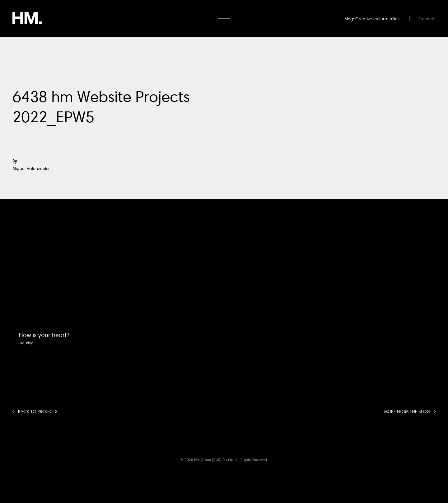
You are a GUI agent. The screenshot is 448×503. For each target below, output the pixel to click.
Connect (427, 19)
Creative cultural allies (377, 19)
